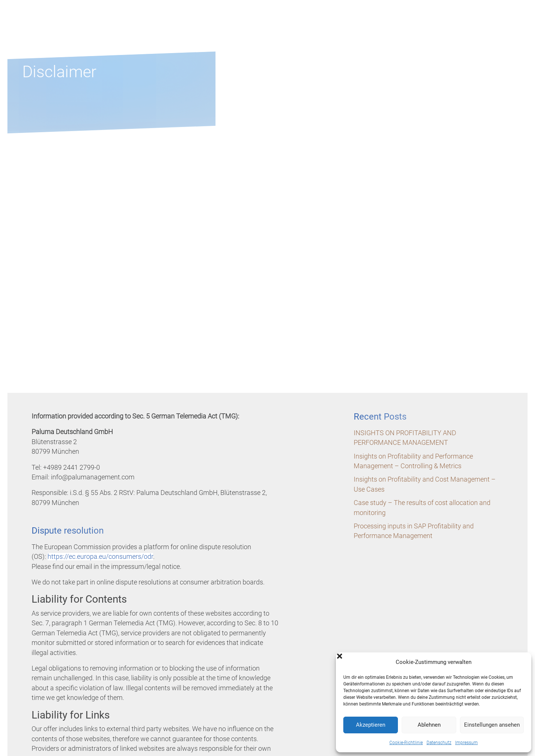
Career (412, 31)
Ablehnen (429, 725)
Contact (499, 31)
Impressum (466, 743)
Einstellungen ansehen (492, 725)
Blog (454, 31)
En (513, 20)
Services (356, 31)
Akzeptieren (371, 725)
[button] (520, 662)
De (502, 20)
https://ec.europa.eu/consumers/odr (100, 557)
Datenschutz (439, 743)
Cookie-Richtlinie (406, 743)
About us (303, 31)
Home (256, 31)
